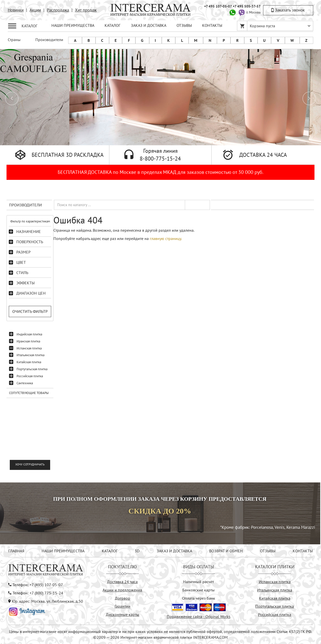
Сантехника (25, 383)
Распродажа (58, 10)
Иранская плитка (28, 341)
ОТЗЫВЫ (184, 25)
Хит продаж (86, 10)
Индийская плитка (29, 334)
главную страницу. (166, 238)
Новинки (16, 10)
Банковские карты (198, 590)
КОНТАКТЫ (212, 25)
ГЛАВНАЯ (16, 551)
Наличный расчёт (198, 582)
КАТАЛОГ (112, 25)
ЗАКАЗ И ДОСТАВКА (149, 25)
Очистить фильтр (30, 311)
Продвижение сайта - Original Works (199, 616)
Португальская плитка (32, 369)
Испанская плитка (29, 348)
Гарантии (123, 606)
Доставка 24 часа (122, 582)
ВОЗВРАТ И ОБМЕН (226, 551)
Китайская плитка (29, 362)
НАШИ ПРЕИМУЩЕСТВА (73, 25)
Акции (35, 10)
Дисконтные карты (123, 614)
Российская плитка (30, 376)
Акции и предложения (122, 590)
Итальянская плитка (30, 355)
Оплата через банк (199, 598)
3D (137, 551)
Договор (123, 598)
